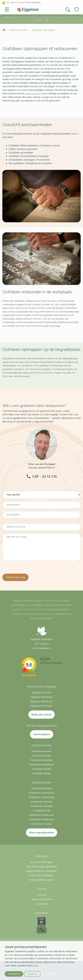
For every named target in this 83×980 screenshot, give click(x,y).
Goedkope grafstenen (42, 765)
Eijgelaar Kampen (42, 693)
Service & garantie (41, 899)
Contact (42, 895)
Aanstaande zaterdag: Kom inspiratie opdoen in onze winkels (42, 19)
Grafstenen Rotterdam (42, 819)
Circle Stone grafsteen (41, 875)
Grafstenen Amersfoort (41, 793)
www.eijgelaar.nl (42, 648)
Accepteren (14, 974)
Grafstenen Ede (42, 811)
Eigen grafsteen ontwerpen (42, 871)
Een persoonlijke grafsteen (42, 867)
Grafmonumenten (41, 751)
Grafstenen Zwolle (41, 824)
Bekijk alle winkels (41, 715)
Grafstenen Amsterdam (41, 797)
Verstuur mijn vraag (15, 577)
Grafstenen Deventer (41, 806)
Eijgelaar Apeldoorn (42, 701)
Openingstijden (42, 734)
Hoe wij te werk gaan (42, 862)
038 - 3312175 (42, 644)
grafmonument (33, 93)
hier (36, 966)
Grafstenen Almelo (42, 788)
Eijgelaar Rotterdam (41, 706)
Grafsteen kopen (41, 773)
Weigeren (32, 974)
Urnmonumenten (42, 756)
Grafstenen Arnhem (41, 802)
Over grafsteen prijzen (41, 880)
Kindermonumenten (42, 760)
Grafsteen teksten (41, 769)
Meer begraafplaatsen (42, 833)
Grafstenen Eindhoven (42, 815)
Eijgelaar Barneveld (42, 697)
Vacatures (41, 904)
